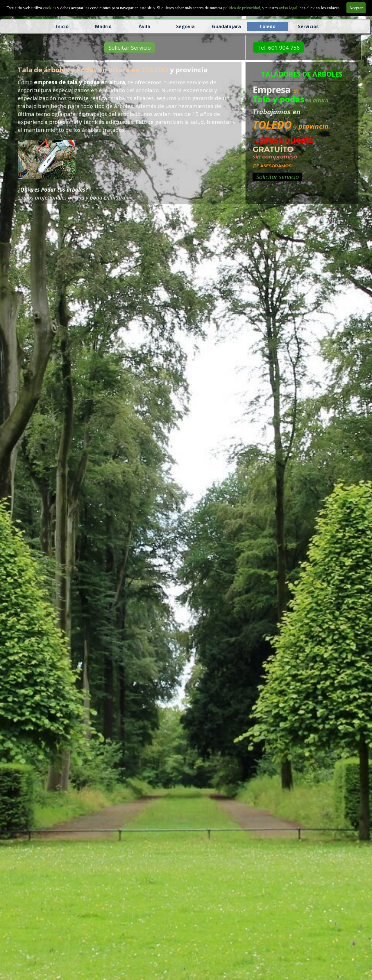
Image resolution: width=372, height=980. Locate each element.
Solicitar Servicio (142, 47)
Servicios (308, 26)
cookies (50, 8)
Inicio (62, 26)
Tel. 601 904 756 (291, 47)
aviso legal (288, 8)
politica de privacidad (242, 8)
